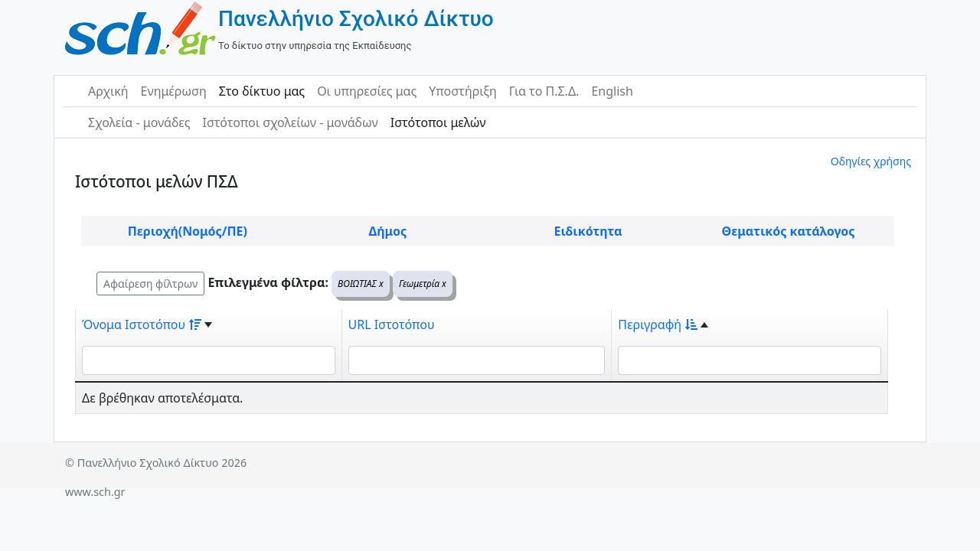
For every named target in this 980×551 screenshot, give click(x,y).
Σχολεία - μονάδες (139, 122)
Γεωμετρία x (423, 284)
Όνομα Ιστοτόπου (142, 324)
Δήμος (387, 231)
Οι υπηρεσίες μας (367, 91)
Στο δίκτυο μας (262, 91)
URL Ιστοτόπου (392, 324)
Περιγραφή (658, 324)
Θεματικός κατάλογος (789, 231)
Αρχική (108, 91)
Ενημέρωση (174, 91)
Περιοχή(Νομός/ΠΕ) (188, 231)
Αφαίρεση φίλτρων (150, 284)
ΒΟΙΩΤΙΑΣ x (361, 284)
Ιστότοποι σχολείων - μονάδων (290, 122)
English (612, 91)
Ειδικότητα (588, 231)
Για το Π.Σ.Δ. (544, 91)
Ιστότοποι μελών (438, 122)
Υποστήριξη (463, 91)
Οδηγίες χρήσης (871, 161)
